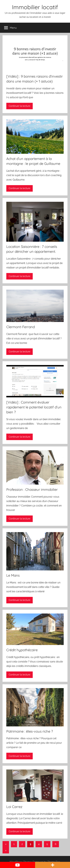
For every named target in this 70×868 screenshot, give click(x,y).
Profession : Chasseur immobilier (32, 490)
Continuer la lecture (20, 106)
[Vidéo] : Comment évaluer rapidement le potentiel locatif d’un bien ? (34, 407)
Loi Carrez (14, 807)
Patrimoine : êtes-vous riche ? (30, 731)
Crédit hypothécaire (22, 650)
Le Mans (13, 575)
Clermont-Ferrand (21, 327)
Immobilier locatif (35, 7)
